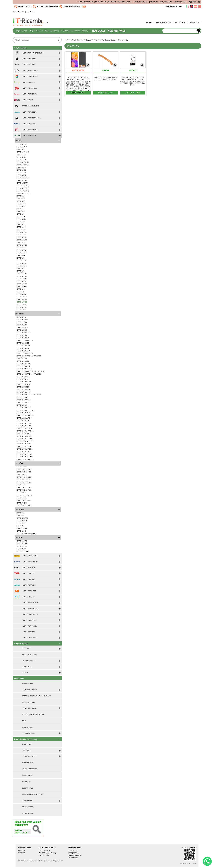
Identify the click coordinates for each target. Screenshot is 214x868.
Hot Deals (99, 31)
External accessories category (77, 31)
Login (180, 6)
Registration (170, 6)
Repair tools (36, 31)
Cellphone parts (22, 31)
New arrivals (117, 31)
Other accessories (53, 31)
